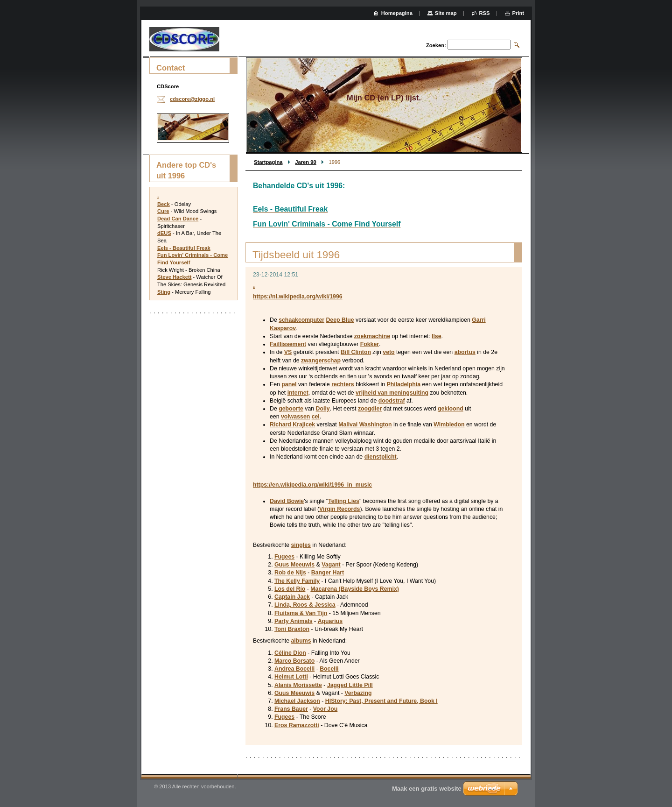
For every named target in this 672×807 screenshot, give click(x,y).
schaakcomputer (301, 320)
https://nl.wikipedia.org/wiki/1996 (298, 297)
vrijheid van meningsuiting (392, 393)
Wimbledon (449, 425)
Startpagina (268, 162)
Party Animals (294, 621)
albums (301, 641)
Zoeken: (436, 45)
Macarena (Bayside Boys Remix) (355, 589)
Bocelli (329, 669)
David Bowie (287, 501)
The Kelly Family (297, 581)
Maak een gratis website (427, 789)
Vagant (331, 565)
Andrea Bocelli (294, 669)
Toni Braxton (292, 629)
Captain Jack (292, 597)
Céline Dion (290, 653)
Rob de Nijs (290, 573)
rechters (343, 384)
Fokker (370, 344)
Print (518, 13)
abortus (465, 352)
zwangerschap (321, 361)
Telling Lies (344, 501)
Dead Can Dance (178, 219)
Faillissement (288, 344)
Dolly (323, 409)
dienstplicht (381, 457)
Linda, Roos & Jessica (305, 605)
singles (301, 545)
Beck (164, 204)
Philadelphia (404, 384)
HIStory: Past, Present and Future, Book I (381, 701)
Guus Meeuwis (294, 565)
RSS (485, 13)
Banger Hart (328, 573)
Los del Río (290, 589)
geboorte (291, 409)
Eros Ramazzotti (297, 725)
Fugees (284, 557)
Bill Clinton (356, 352)
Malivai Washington (365, 425)
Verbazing (358, 693)
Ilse (437, 336)
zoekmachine (372, 336)
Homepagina (397, 13)
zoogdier (370, 409)
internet (298, 393)
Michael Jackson (297, 701)
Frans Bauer (291, 709)
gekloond (451, 409)
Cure (163, 211)
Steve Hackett (174, 277)
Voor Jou (325, 709)
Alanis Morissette (298, 685)
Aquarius (330, 621)
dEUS (164, 233)
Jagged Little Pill (350, 685)
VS (288, 352)
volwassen (295, 417)
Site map (446, 13)
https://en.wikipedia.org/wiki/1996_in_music (312, 485)
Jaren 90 (305, 162)
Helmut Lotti (291, 677)
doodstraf (392, 401)
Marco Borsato (294, 661)
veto (388, 352)
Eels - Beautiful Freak (184, 248)
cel (316, 417)
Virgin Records (339, 509)
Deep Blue (340, 320)
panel (289, 384)
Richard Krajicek (292, 425)
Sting (164, 292)
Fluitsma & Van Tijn (301, 613)
